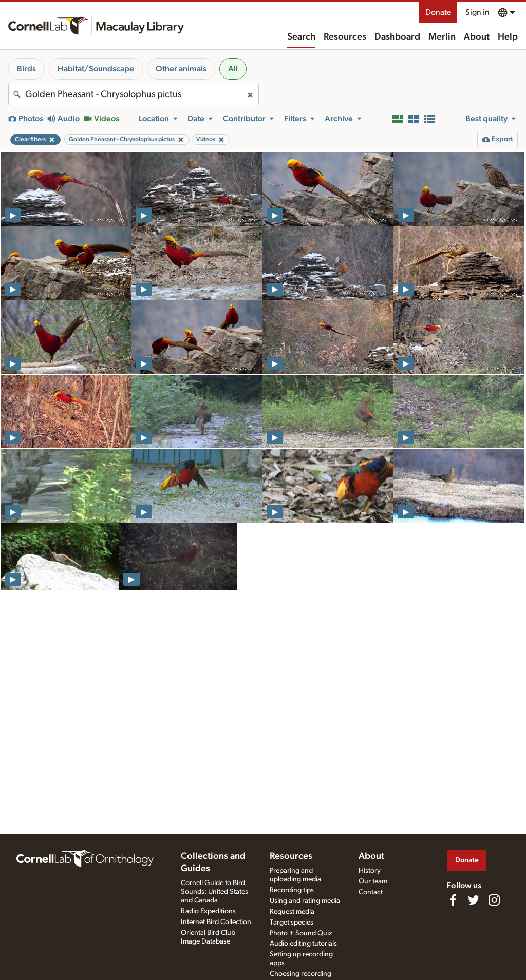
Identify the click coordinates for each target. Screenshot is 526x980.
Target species (292, 923)
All (233, 69)
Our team (373, 881)
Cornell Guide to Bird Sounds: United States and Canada (214, 892)
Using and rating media (305, 901)
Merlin (442, 37)
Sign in (477, 12)
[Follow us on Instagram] (494, 900)
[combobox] (134, 94)
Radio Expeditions (208, 911)
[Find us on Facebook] (453, 900)
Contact (371, 892)
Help (508, 37)
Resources (345, 37)
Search (301, 37)
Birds (26, 69)
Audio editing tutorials (303, 944)
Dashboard (397, 37)
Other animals (181, 69)
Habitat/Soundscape (96, 69)
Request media (292, 912)
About (477, 37)
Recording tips (292, 890)
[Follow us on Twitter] (474, 900)
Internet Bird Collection (216, 922)
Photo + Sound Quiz (301, 933)
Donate (438, 12)
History (370, 871)
